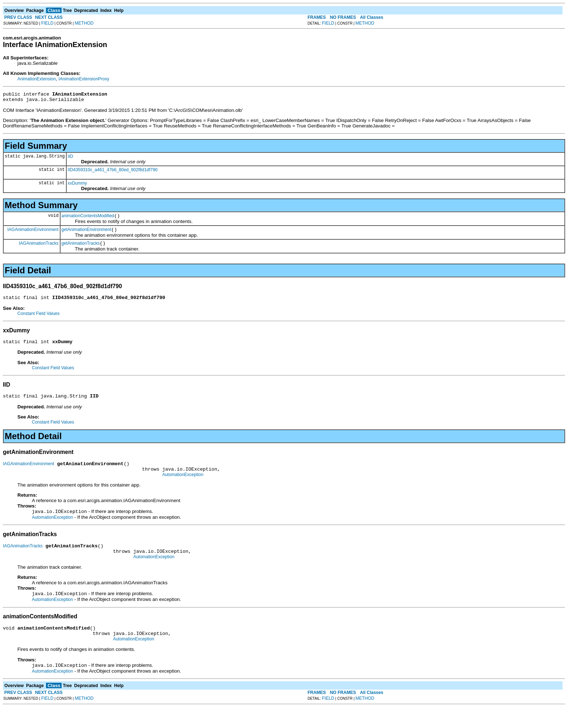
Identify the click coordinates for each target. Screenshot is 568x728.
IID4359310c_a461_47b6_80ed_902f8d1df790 (113, 172)
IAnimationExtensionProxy (84, 79)
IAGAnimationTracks (39, 248)
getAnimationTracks (81, 249)
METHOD (84, 23)
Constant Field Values (39, 320)
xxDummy (77, 185)
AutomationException (183, 487)
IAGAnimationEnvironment (33, 233)
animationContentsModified (88, 219)
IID (70, 159)
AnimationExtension (37, 79)
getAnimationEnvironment (86, 234)
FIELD (47, 23)
